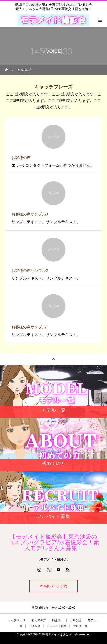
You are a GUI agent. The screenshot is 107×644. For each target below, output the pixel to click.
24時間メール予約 (53, 586)
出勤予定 (75, 620)
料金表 (58, 620)
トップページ (16, 620)
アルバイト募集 (57, 626)
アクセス (35, 626)
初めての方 (39, 620)
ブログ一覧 (80, 626)
